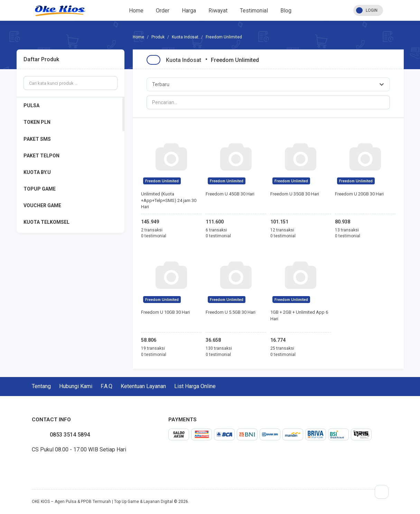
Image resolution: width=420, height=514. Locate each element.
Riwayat (218, 11)
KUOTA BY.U (37, 172)
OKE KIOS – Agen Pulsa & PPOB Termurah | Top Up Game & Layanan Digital (102, 502)
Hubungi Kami (76, 386)
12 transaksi (282, 230)
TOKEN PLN (37, 122)
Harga (189, 11)
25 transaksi (282, 348)
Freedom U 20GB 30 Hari (359, 194)
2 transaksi (152, 230)
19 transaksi (153, 348)
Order (163, 11)
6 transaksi (216, 230)
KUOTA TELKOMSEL (46, 222)
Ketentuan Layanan (143, 386)
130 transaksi (219, 348)
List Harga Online (195, 386)
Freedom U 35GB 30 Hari (295, 194)
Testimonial (254, 11)
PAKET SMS (37, 139)
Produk (158, 37)
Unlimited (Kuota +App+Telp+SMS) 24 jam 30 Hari (169, 200)
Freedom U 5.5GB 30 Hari (231, 312)
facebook (32, 466)
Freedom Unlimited (162, 181)
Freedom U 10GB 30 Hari (165, 312)
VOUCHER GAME (42, 205)
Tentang (41, 386)
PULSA (31, 105)
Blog (286, 11)
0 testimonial (154, 236)
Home (136, 11)
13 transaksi (347, 230)
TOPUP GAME (40, 189)
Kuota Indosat (185, 37)
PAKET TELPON (41, 156)
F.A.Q (106, 386)
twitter (37, 466)
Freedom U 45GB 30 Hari (230, 194)
